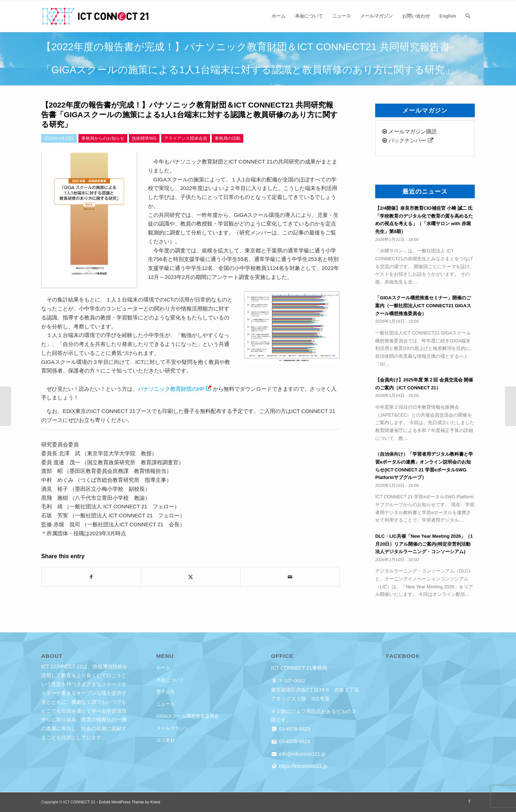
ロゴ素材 (166, 740)
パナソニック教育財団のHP (171, 389)
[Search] (468, 16)
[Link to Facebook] (469, 801)
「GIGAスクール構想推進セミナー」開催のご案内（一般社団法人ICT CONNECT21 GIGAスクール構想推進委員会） (423, 305)
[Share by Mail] (290, 577)
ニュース (166, 704)
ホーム (163, 668)
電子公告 (166, 692)
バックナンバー (408, 140)
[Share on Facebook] (91, 577)
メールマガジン (173, 728)
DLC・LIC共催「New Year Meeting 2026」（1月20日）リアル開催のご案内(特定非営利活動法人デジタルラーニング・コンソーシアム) (424, 544)
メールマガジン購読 (410, 131)
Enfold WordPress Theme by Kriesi (130, 802)
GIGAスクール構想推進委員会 (188, 716)
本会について (170, 680)
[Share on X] (191, 577)
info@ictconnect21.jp (301, 754)
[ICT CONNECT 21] (95, 16)
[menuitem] (279, 16)
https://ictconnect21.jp (302, 766)
